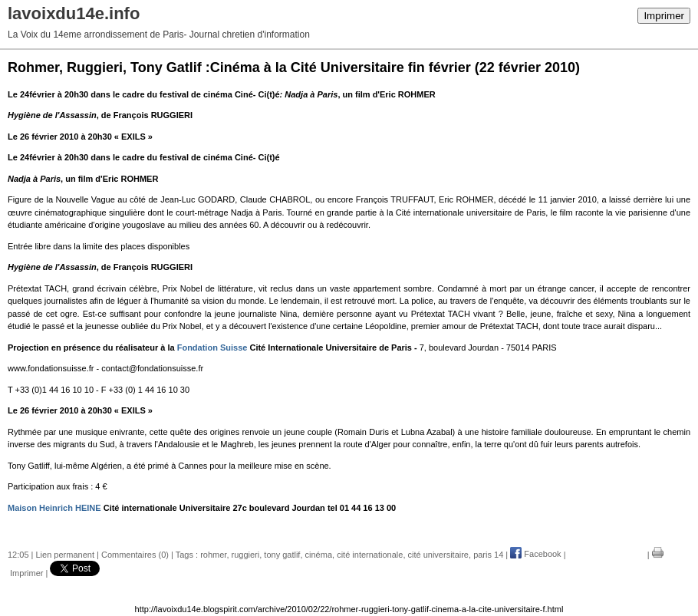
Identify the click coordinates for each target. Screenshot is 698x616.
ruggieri (246, 554)
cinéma (319, 554)
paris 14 (488, 554)
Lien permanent (65, 554)
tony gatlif (282, 554)
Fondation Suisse (212, 348)
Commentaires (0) (135, 554)
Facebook (535, 554)
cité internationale (370, 554)
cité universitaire (438, 554)
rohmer (213, 554)
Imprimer (664, 16)
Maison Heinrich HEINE (54, 508)
